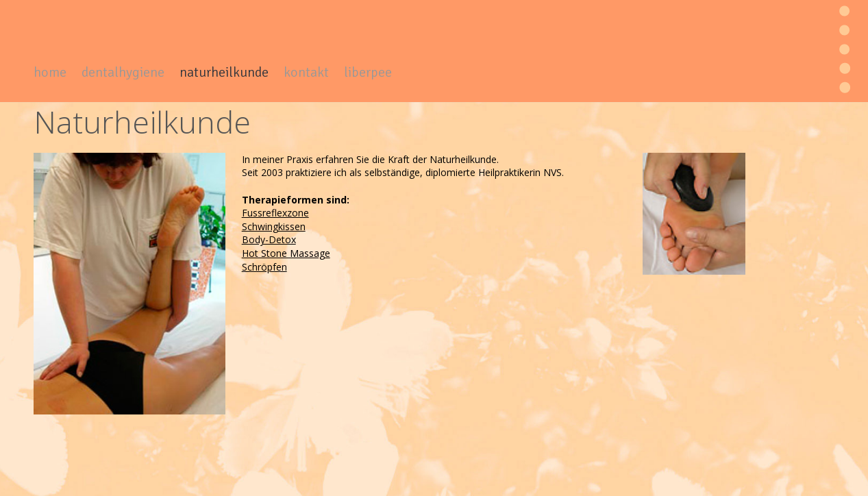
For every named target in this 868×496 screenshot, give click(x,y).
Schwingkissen (274, 226)
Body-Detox (269, 239)
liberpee (368, 72)
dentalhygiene (123, 72)
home (50, 72)
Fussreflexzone (275, 213)
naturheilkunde (224, 72)
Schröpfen (264, 267)
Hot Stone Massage (286, 253)
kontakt (306, 72)
